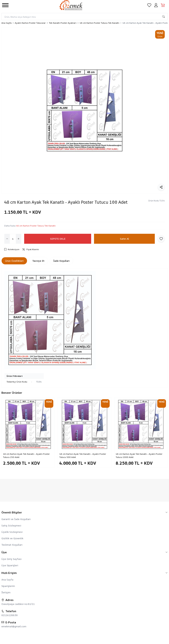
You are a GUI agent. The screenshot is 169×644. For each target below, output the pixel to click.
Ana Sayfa (6, 23)
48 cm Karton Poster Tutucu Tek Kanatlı (99, 23)
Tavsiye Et (38, 261)
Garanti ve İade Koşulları (16, 519)
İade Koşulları (61, 261)
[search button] (163, 17)
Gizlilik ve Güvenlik (12, 538)
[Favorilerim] (149, 5)
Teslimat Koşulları (12, 545)
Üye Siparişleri (10, 565)
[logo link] (77, 5)
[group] (84, 110)
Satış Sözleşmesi (11, 525)
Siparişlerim (8, 586)
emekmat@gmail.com (14, 626)
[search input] (84, 17)
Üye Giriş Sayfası (11, 559)
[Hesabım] (156, 5)
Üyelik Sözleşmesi (12, 532)
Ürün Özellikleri (14, 261)
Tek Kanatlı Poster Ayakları (63, 23)
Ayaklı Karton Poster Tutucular (30, 23)
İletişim (6, 592)
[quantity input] (13, 239)
